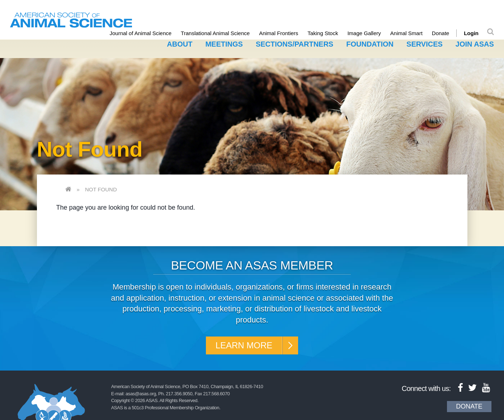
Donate (441, 33)
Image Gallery (364, 33)
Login (471, 33)
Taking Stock (323, 33)
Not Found (101, 189)
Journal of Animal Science (141, 33)
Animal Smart (406, 33)
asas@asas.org (141, 394)
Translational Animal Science (215, 33)
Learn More (244, 345)
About (180, 44)
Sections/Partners (295, 44)
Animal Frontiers (279, 33)
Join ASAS (475, 44)
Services (425, 44)
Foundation (370, 44)
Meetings (224, 44)
